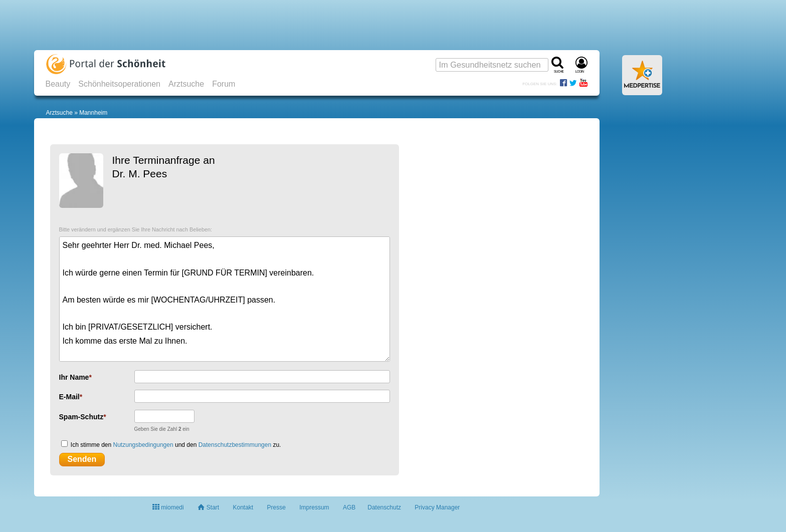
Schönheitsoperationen (119, 84)
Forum (224, 84)
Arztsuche (186, 84)
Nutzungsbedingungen (143, 445)
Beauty (58, 84)
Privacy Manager (437, 507)
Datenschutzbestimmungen (235, 445)
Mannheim (93, 113)
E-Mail (69, 397)
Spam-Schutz (81, 417)
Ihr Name (74, 377)
